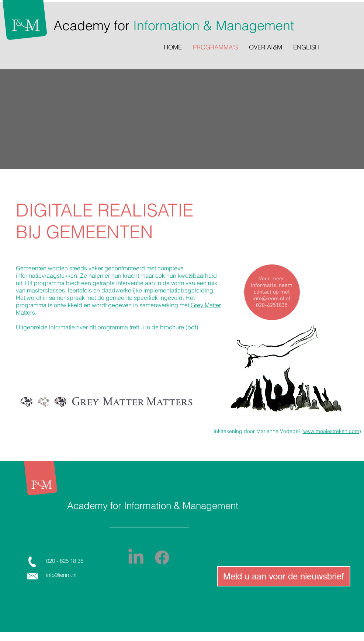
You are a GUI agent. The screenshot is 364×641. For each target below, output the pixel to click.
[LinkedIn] (136, 557)
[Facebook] (162, 557)
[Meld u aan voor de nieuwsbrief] (284, 576)
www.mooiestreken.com (331, 431)
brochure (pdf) (179, 327)
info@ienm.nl (268, 299)
